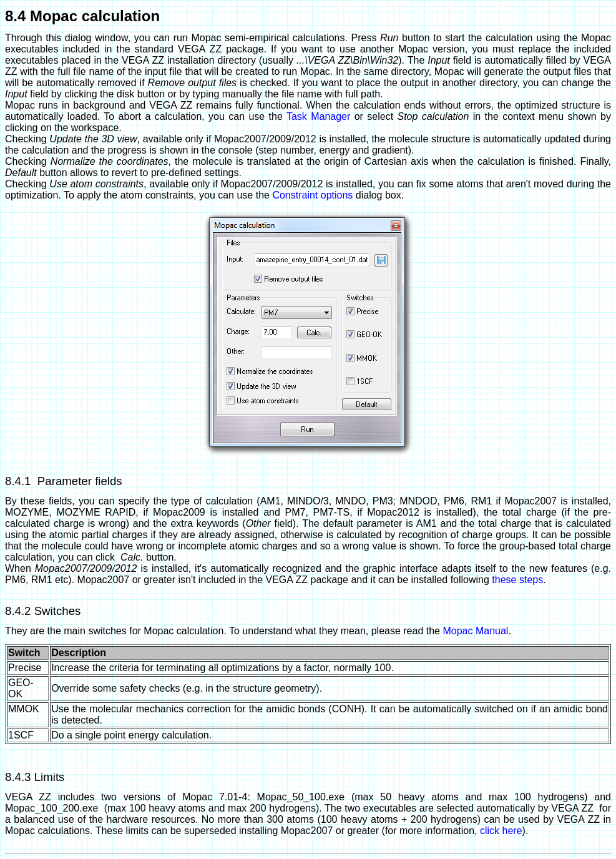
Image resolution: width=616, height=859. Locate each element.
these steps (517, 580)
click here (501, 831)
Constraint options (312, 195)
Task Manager (318, 116)
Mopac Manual (475, 631)
